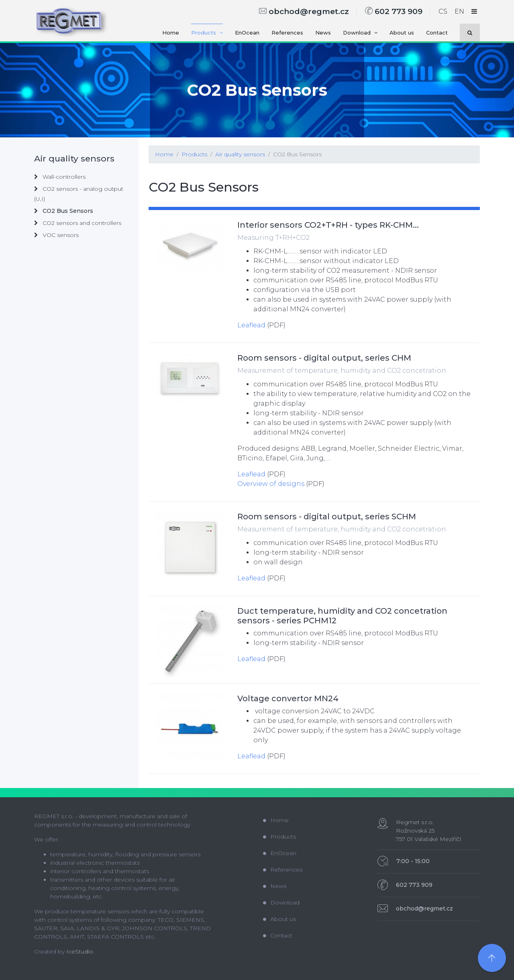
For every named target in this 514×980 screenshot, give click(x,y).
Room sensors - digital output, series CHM (324, 358)
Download (360, 33)
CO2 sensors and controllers (78, 223)
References (287, 33)
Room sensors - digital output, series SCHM (327, 517)
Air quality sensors (240, 154)
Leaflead (251, 325)
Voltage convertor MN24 (288, 698)
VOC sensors (56, 235)
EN (459, 11)
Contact (437, 33)
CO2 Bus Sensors (297, 154)
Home (171, 33)
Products (207, 33)
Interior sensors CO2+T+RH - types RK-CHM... (328, 225)
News (323, 33)
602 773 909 (394, 11)
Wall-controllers (60, 177)
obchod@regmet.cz (304, 11)
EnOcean (247, 33)
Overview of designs (271, 484)
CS (443, 11)
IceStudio (80, 951)
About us (402, 33)
